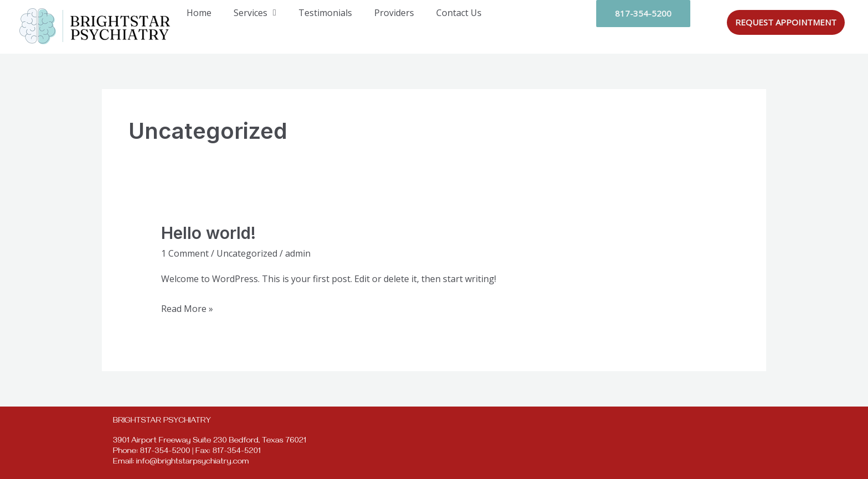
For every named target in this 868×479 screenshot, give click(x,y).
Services (255, 13)
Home (199, 13)
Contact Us (459, 13)
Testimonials (325, 13)
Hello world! (208, 233)
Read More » (187, 308)
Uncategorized (247, 253)
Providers (394, 13)
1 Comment (185, 253)
